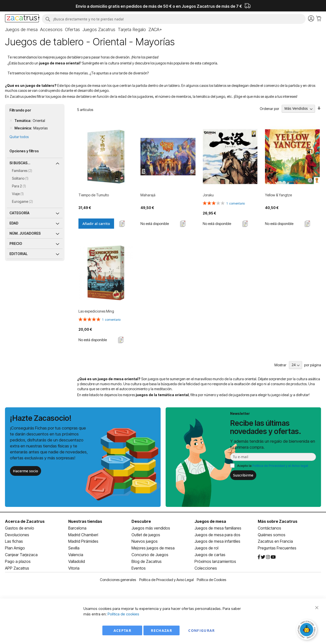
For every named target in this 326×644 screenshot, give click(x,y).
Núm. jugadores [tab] (25, 233)
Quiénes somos (272, 535)
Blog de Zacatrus (147, 561)
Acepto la (273, 466)
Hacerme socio (26, 471)
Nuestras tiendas (85, 521)
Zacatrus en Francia (275, 541)
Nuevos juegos (145, 541)
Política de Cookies (211, 580)
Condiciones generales (118, 580)
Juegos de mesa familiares (218, 528)
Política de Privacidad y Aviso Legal (166, 580)
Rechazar (162, 630)
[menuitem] (21, 30)
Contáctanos (269, 528)
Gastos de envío (20, 528)
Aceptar (122, 630)
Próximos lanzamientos (215, 561)
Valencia (76, 555)
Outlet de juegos (146, 535)
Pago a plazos (18, 561)
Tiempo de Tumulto (94, 195)
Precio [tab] (16, 243)
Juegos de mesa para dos (217, 535)
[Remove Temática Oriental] (11, 121)
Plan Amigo (15, 548)
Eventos (139, 568)
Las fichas (14, 541)
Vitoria (74, 568)
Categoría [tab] (19, 213)
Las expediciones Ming (96, 311)
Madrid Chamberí (83, 535)
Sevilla (74, 548)
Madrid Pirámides (83, 541)
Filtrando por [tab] (20, 110)
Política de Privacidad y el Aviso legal (280, 466)
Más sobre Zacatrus (278, 521)
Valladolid (77, 561)
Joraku (208, 195)
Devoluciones (17, 535)
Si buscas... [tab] (20, 163)
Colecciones (206, 568)
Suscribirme (243, 475)
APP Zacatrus (17, 568)
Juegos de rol (206, 548)
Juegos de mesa (210, 521)
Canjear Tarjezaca (21, 555)
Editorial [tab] (19, 254)
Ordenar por (269, 108)
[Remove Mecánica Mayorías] (11, 128)
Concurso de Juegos (150, 555)
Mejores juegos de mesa (153, 548)
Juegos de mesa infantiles (217, 541)
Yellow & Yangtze (278, 195)
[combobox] (174, 19)
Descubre (141, 521)
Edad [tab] (14, 223)
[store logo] (22, 19)
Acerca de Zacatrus (25, 521)
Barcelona (77, 528)
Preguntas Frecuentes (277, 548)
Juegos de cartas (210, 555)
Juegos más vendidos (151, 528)
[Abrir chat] (307, 630)
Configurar (202, 630)
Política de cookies (123, 614)
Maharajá (148, 195)
